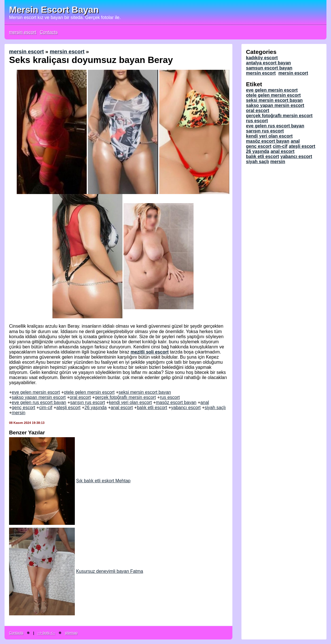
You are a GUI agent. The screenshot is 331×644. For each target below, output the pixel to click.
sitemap (71, 633)
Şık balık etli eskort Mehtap (70, 481)
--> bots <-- (46, 633)
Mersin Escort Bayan (54, 10)
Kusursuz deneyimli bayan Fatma (76, 571)
